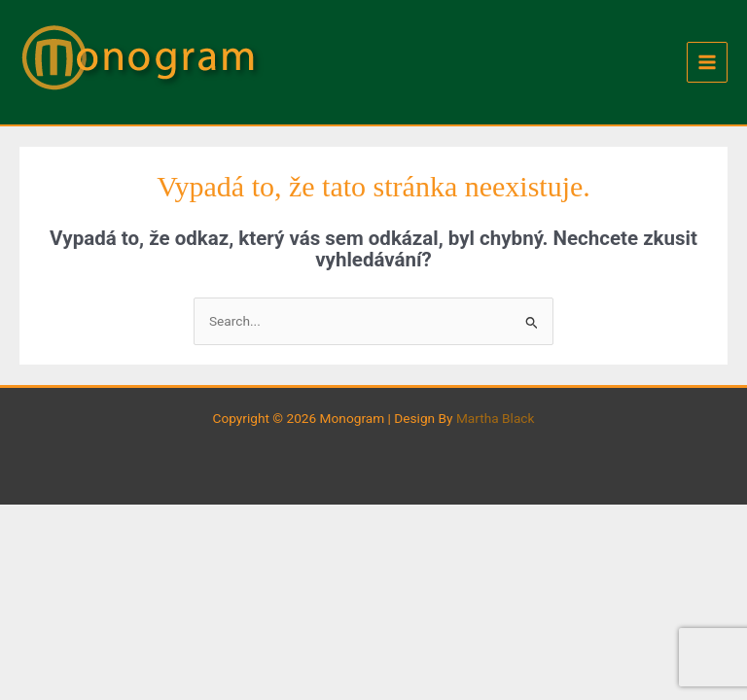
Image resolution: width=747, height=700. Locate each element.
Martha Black (496, 418)
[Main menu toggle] (708, 63)
